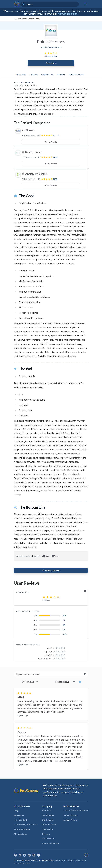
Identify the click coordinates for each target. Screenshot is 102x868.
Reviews (61, 75)
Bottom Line (47, 75)
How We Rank (21, 820)
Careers (46, 834)
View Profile (51, 142)
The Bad (33, 75)
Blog (16, 810)
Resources (19, 815)
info (85, 591)
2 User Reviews (51, 56)
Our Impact (47, 820)
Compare (51, 63)
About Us (46, 810)
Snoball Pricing (70, 820)
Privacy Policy (60, 860)
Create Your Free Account (76, 810)
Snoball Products (71, 815)
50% (65, 616)
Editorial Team (49, 825)
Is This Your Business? (51, 47)
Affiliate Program (50, 843)
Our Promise (48, 815)
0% (64, 620)
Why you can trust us (68, 14)
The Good (21, 75)
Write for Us (48, 839)
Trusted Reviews (22, 829)
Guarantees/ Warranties (26, 825)
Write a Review (76, 75)
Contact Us (48, 829)
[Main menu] (85, 4)
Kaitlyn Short (27, 83)
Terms (70, 860)
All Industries (20, 834)
